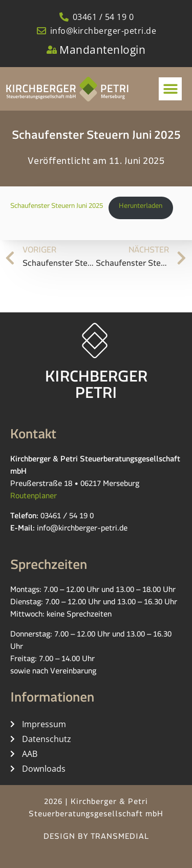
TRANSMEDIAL (120, 838)
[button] (170, 89)
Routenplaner (34, 497)
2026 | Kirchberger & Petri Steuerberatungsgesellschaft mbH (96, 809)
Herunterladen (141, 207)
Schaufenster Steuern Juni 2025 (57, 207)
